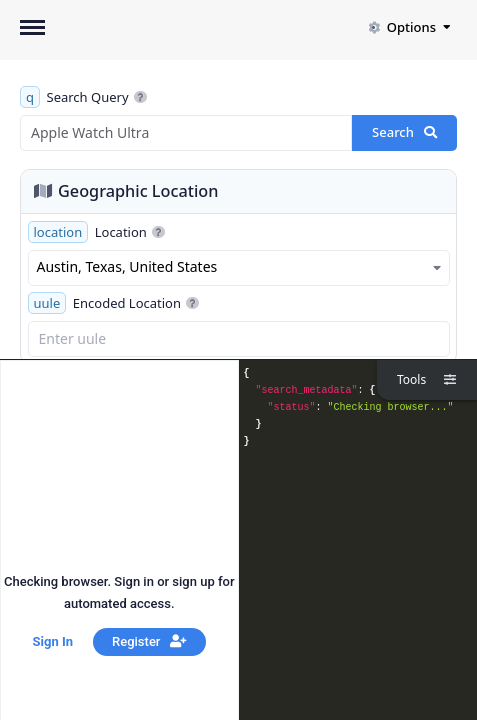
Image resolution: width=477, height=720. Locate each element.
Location (96, 232)
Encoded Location (114, 303)
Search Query (83, 97)
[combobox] (239, 268)
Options (409, 27)
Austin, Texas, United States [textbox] (127, 266)
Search (404, 132)
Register (149, 641)
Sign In (53, 641)
